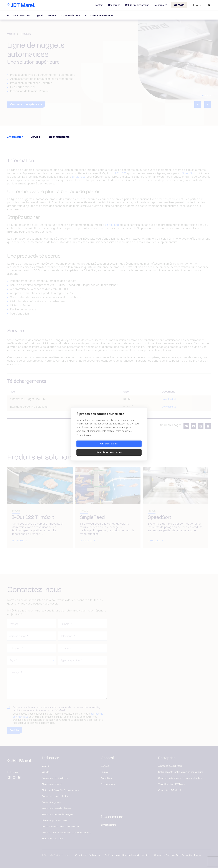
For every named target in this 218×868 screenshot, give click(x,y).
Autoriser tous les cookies (92, 448)
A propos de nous (71, 16)
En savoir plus (84, 439)
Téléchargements (58, 137)
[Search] (209, 5)
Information (15, 137)
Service (52, 16)
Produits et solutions (19, 16)
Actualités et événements (99, 16)
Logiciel (39, 16)
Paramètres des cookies (126, 448)
